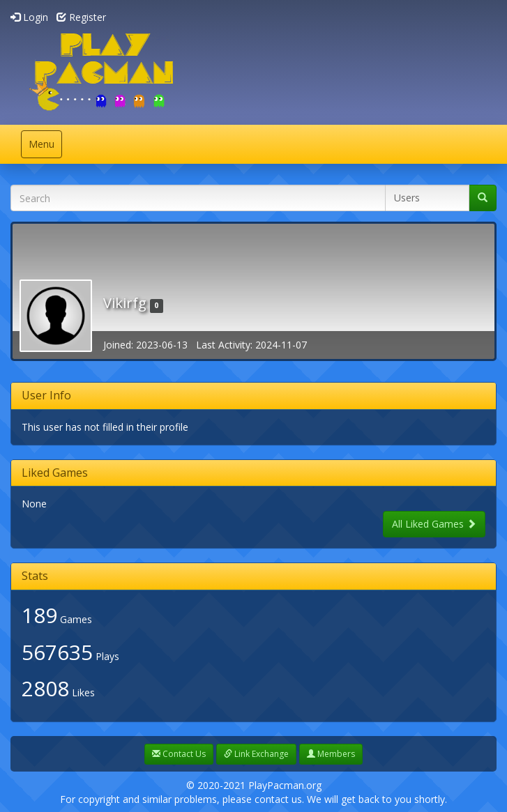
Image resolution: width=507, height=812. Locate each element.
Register (81, 17)
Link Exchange (256, 754)
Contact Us (179, 754)
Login (29, 17)
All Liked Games (434, 524)
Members (331, 754)
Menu (45, 147)
